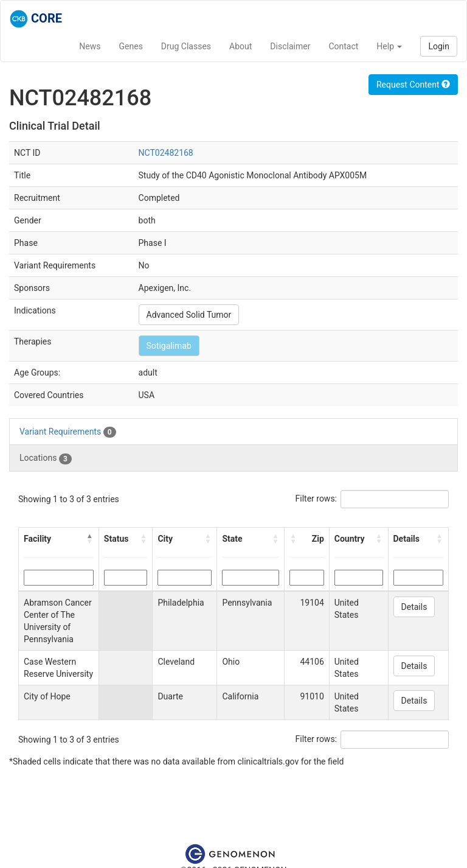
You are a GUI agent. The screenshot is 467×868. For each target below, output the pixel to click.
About (240, 46)
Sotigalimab (169, 346)
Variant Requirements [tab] (68, 432)
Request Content (413, 85)
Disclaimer (290, 46)
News (90, 46)
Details (414, 607)
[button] (90, 539)
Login (439, 46)
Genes (131, 46)
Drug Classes (186, 46)
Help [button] (389, 46)
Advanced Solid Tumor (189, 315)
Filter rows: (317, 499)
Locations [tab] (46, 458)
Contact (343, 46)
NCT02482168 (166, 153)
